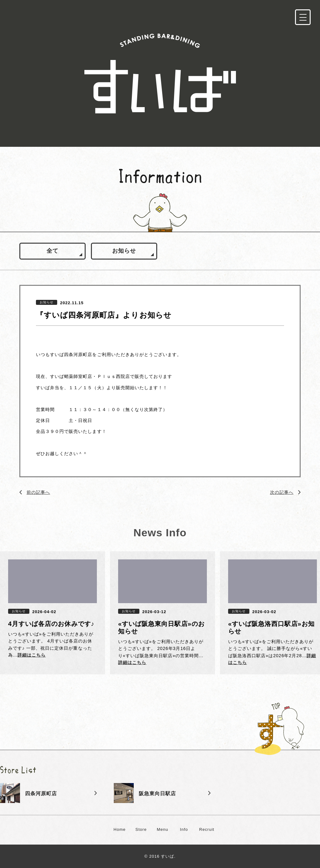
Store (141, 829)
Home (120, 829)
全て (52, 251)
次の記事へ (282, 492)
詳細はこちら (32, 655)
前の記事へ (38, 492)
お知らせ (124, 251)
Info (184, 829)
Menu (163, 829)
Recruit (207, 829)
